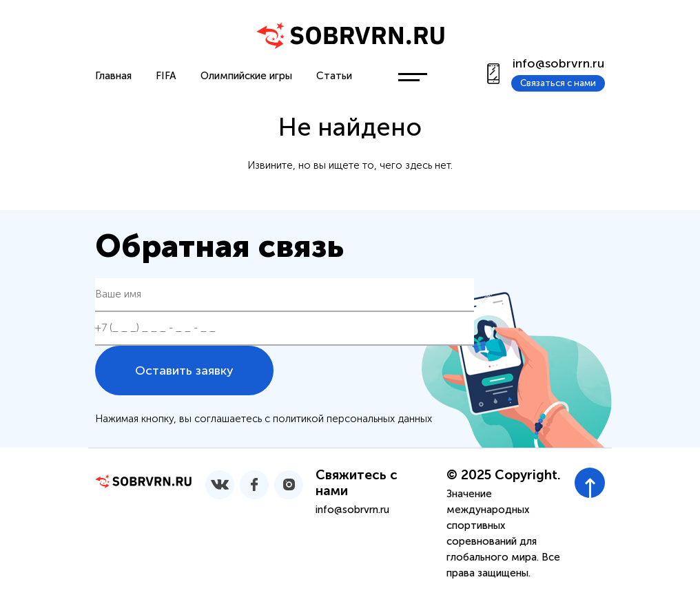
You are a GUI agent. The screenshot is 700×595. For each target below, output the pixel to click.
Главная (113, 76)
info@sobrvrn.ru (558, 63)
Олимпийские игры (246, 76)
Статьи (334, 76)
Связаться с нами (558, 83)
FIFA (166, 76)
